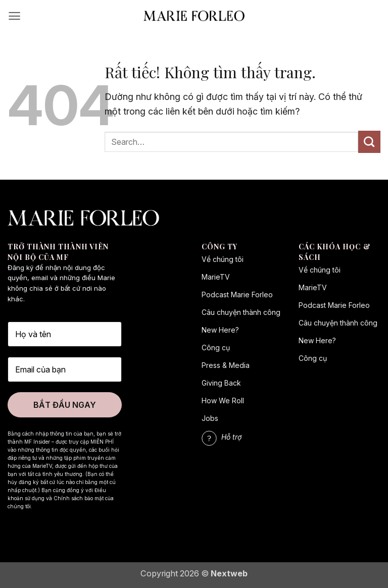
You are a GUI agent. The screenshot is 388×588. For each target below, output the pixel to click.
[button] (14, 16)
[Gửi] (369, 142)
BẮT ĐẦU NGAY (65, 405)
